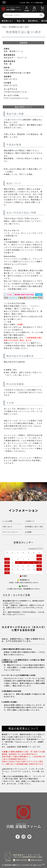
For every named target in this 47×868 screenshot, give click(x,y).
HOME (4, 27)
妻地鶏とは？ (8, 21)
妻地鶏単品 (33, 21)
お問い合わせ (7, 527)
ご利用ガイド (30, 521)
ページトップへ (43, 864)
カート (42, 11)
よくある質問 (7, 521)
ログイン (34, 11)
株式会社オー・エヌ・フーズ (28, 856)
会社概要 (28, 532)
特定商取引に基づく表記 (34, 527)
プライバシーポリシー (11, 532)
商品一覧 (21, 21)
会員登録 (27, 11)
